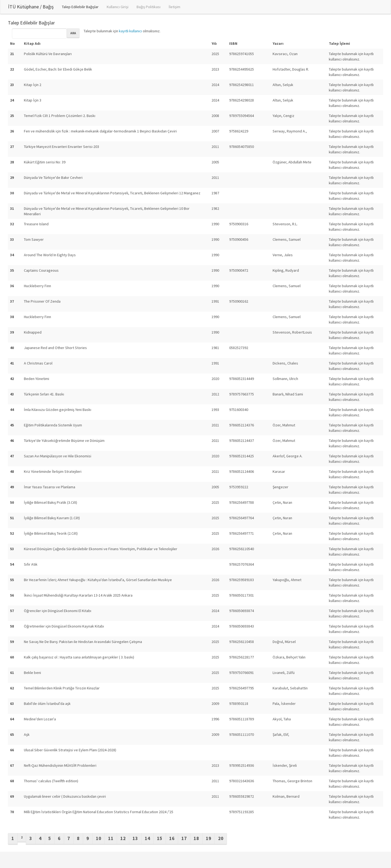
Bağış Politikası (149, 7)
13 (135, 838)
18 (196, 838)
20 (221, 838)
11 (111, 838)
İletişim (174, 7)
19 (209, 838)
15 (160, 838)
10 (99, 838)
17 (184, 838)
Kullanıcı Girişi (118, 7)
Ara (73, 33)
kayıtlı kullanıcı (130, 31)
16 (172, 838)
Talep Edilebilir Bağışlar (80, 7)
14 (147, 838)
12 (123, 838)
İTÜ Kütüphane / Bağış (31, 7)
